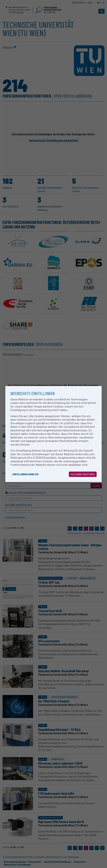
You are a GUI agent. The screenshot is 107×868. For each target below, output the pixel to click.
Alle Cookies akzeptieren (83, 474)
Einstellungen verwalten (25, 474)
